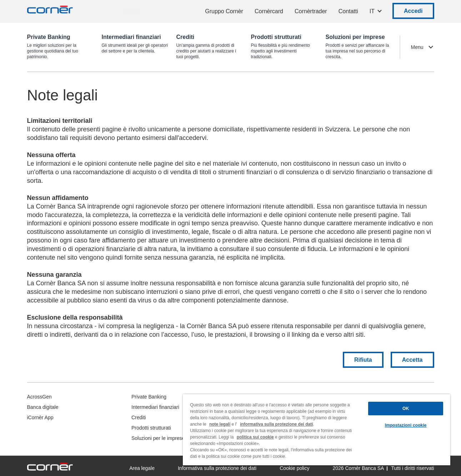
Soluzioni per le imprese (158, 438)
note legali (220, 424)
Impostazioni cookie (406, 425)
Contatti (348, 11)
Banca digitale (43, 407)
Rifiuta (363, 360)
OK (406, 409)
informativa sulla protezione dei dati (277, 424)
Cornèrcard (269, 11)
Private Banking (149, 397)
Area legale (142, 468)
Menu (417, 47)
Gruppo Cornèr (224, 11)
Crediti (139, 417)
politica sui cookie (255, 437)
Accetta (412, 360)
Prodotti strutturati (151, 428)
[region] (317, 430)
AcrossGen (39, 397)
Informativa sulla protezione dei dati (217, 468)
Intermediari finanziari (155, 407)
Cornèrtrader (311, 11)
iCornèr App (40, 417)
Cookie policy (294, 468)
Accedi (413, 11)
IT (372, 11)
